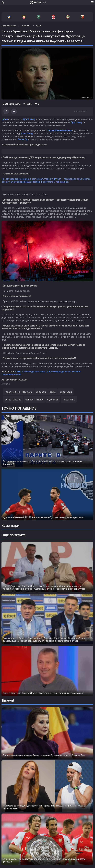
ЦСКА (5, 119)
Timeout (8, 700)
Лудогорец (76, 122)
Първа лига (69, 400)
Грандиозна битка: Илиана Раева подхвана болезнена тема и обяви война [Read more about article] (44, 755)
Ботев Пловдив (13, 400)
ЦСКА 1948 (29, 119)
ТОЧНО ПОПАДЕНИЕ (19, 408)
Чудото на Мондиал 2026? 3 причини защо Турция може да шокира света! (44, 517)
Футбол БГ (53, 400)
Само (18, 372)
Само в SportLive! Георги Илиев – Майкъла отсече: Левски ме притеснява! (43, 693)
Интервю (41, 392)
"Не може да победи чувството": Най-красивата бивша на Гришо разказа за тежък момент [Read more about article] (45, 807)
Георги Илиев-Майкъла (59, 131)
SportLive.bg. (27, 133)
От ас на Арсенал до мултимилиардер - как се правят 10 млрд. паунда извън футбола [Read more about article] (44, 860)
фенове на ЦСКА (34, 400)
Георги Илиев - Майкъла (18, 392)
